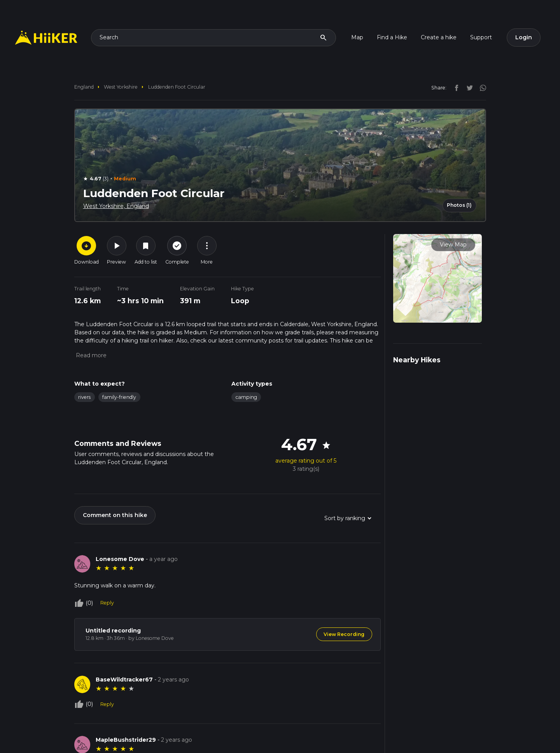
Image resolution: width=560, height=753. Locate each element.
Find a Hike (392, 37)
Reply (107, 603)
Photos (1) (459, 205)
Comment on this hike (115, 515)
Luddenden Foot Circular (177, 87)
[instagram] (480, 87)
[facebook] (455, 87)
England (84, 87)
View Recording (344, 634)
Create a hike (439, 37)
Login (524, 37)
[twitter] (468, 87)
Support (481, 37)
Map (357, 37)
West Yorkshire (121, 87)
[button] (90, 355)
